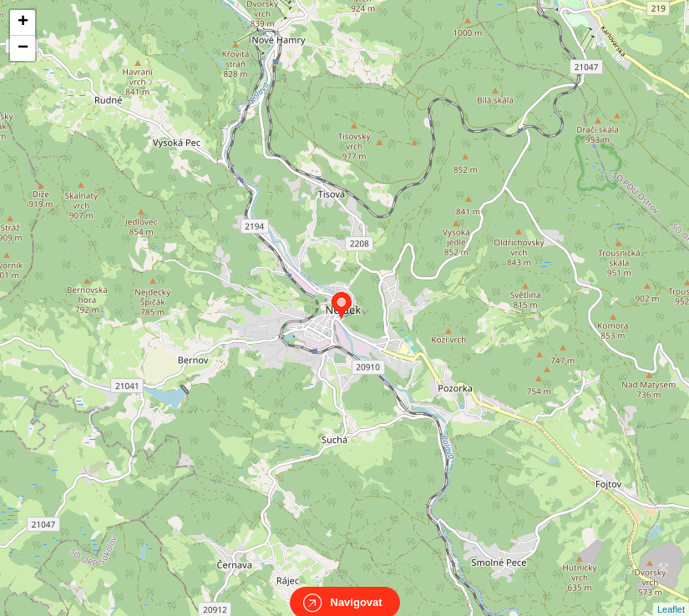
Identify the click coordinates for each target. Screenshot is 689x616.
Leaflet (671, 594)
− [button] (23, 48)
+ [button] (23, 23)
